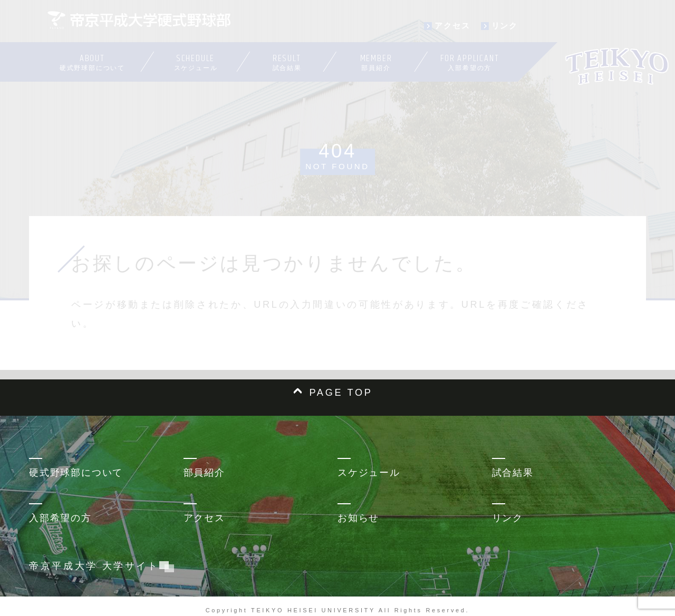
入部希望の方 (60, 518)
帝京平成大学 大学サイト (99, 566)
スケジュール (369, 473)
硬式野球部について (76, 473)
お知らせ (358, 518)
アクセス (204, 518)
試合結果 (513, 473)
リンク (508, 518)
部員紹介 (204, 473)
